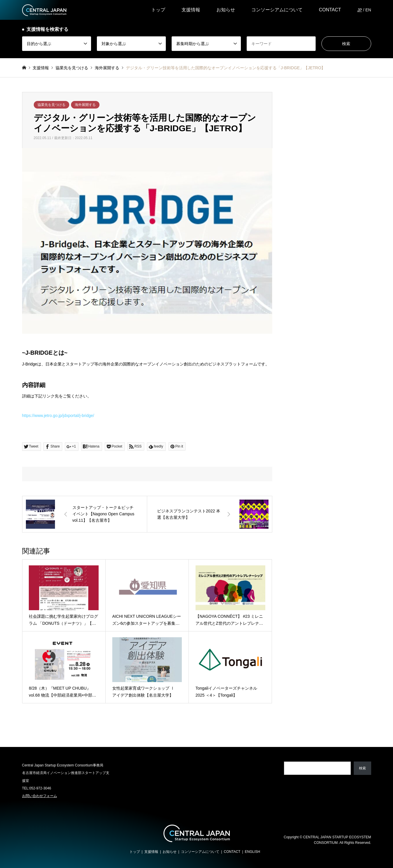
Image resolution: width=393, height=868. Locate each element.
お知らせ (226, 10)
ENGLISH (253, 852)
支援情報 (191, 10)
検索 (362, 768)
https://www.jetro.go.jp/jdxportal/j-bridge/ (58, 416)
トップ (158, 10)
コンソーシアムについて (277, 10)
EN (368, 10)
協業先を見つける (51, 105)
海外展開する (85, 105)
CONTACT (330, 10)
